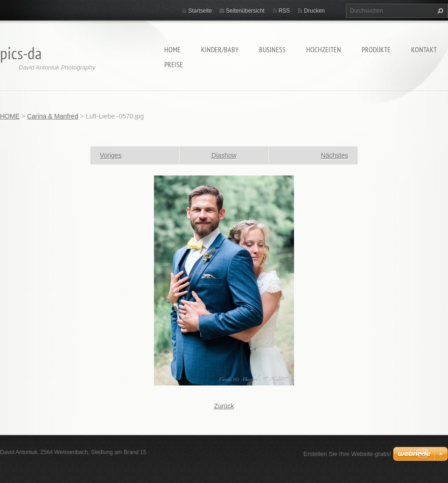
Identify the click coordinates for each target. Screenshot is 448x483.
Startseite (200, 11)
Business (272, 49)
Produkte (376, 49)
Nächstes (335, 155)
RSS (284, 11)
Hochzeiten (324, 49)
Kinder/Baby (220, 49)
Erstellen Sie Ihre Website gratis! (347, 454)
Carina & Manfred (53, 116)
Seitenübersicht (245, 11)
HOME (172, 49)
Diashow (224, 155)
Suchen (439, 11)
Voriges (111, 155)
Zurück (224, 406)
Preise (174, 64)
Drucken (314, 11)
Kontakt (424, 49)
